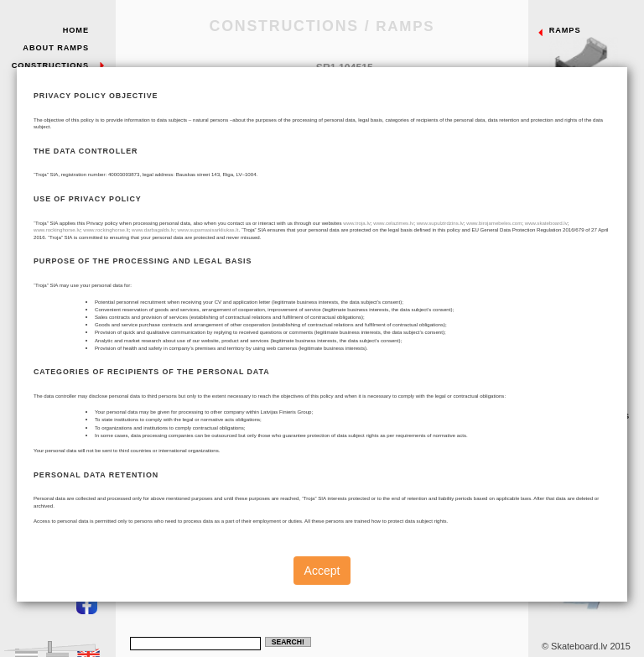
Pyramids (593, 247)
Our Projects (54, 100)
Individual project (593, 572)
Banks (593, 183)
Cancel (174, 420)
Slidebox (593, 375)
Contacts (65, 143)
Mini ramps (593, 503)
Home (76, 30)
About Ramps (56, 48)
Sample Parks (55, 82)
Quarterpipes (593, 118)
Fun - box (593, 311)
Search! (288, 642)
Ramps (593, 54)
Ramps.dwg (422, 422)
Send (216, 420)
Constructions (50, 65)
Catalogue (376, 422)
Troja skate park (58, 121)
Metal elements (593, 440)
